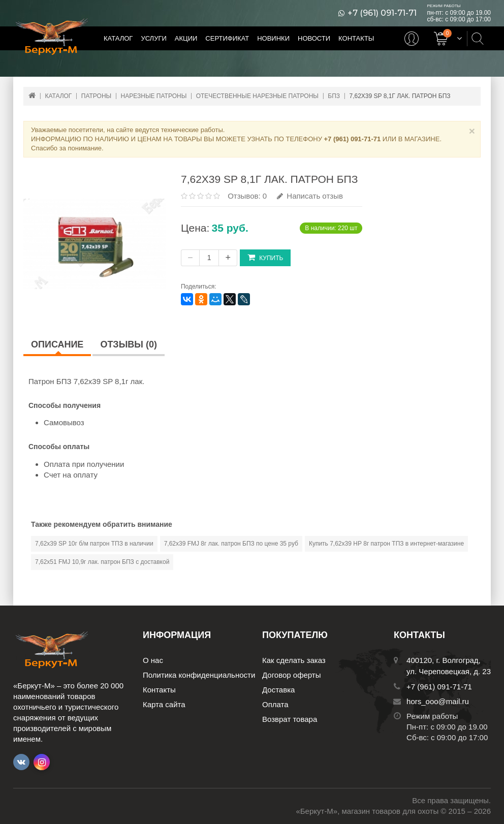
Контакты (356, 38)
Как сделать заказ (294, 660)
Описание (57, 344)
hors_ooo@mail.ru (438, 701)
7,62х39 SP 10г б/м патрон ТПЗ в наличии (94, 544)
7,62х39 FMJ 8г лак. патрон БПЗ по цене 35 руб (231, 544)
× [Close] (472, 131)
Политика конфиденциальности (199, 675)
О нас (153, 660)
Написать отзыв (310, 196)
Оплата (275, 704)
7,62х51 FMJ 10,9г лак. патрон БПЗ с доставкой (102, 562)
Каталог (118, 38)
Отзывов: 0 (247, 196)
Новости (314, 38)
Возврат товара (290, 719)
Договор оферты (292, 675)
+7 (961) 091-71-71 (382, 13)
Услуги (153, 38)
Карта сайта (164, 704)
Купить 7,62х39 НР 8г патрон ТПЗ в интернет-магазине (386, 544)
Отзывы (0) (129, 344)
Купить (265, 257)
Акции (186, 38)
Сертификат (227, 38)
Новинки (273, 38)
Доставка (278, 690)
